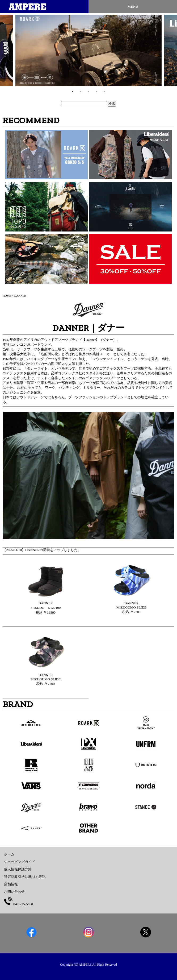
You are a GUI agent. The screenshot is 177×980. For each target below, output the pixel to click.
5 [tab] (104, 92)
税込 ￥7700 (131, 607)
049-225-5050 (18, 904)
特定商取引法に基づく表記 (25, 877)
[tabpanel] (88, 50)
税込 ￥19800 (46, 608)
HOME (7, 296)
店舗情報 (11, 884)
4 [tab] (96, 92)
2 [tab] (81, 92)
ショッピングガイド (20, 862)
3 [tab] (88, 92)
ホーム (9, 854)
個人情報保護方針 (18, 869)
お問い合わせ (14, 892)
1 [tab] (73, 92)
